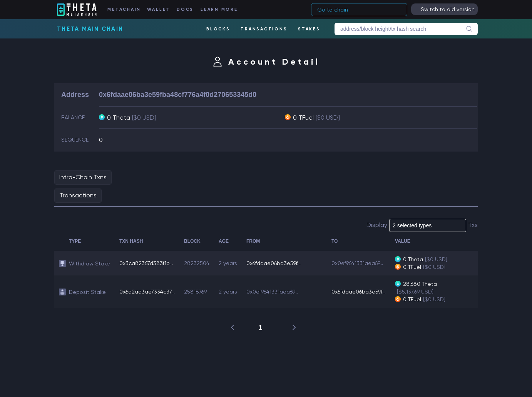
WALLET (159, 9)
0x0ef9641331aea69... (357, 263)
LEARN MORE (219, 9)
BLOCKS (218, 29)
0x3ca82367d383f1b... (146, 263)
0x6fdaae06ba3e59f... (274, 263)
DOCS (185, 9)
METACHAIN (124, 9)
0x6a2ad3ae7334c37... (147, 292)
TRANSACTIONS (264, 29)
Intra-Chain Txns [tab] (83, 177)
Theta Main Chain (90, 29)
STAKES (309, 29)
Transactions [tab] (78, 195)
